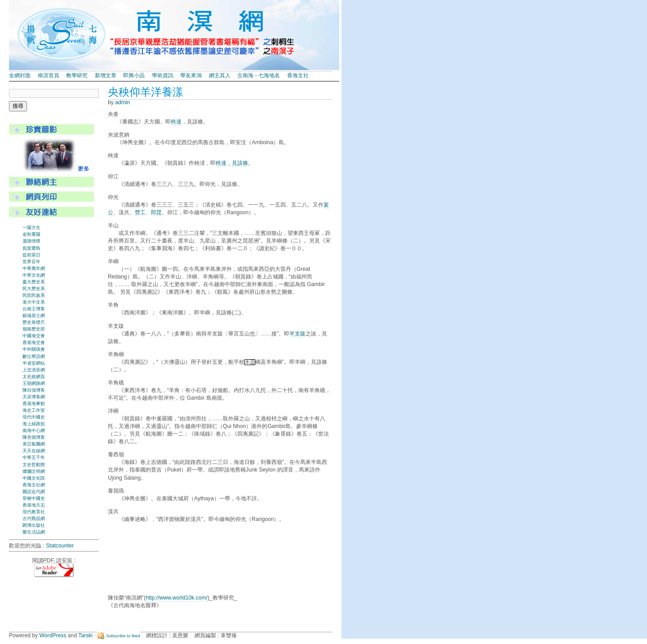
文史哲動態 (34, 465)
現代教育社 (34, 512)
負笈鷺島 (31, 248)
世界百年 (31, 262)
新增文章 (106, 75)
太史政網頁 (34, 377)
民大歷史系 (34, 289)
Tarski (85, 635)
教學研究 (77, 75)
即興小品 (134, 75)
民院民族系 (34, 295)
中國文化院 (34, 478)
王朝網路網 (34, 383)
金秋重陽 (31, 234)
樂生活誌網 (34, 532)
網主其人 (220, 75)
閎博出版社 (34, 525)
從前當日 (31, 255)
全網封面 (20, 75)
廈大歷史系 (34, 282)
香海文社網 (34, 485)
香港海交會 (34, 342)
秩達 (176, 122)
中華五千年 (34, 457)
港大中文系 (34, 302)
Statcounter (60, 546)
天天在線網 (34, 451)
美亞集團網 (34, 444)
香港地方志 (34, 505)
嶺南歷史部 (34, 329)
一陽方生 (31, 227)
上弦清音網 (34, 370)
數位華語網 (34, 356)
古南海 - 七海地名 (259, 75)
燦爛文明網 (34, 471)
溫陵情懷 (31, 241)
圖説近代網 (34, 492)
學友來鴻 (191, 75)
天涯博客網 (34, 397)
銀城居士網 (34, 315)
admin (122, 102)
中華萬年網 (34, 268)
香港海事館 (34, 404)
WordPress (53, 635)
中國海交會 (34, 336)
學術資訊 (163, 75)
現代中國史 (34, 417)
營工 (140, 212)
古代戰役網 (34, 518)
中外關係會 (34, 349)
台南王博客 (34, 309)
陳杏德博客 (34, 437)
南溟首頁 (49, 75)
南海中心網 (34, 430)
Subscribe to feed (123, 636)
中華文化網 (34, 275)
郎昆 (156, 212)
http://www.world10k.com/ (177, 598)
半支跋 (297, 334)
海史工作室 (34, 410)
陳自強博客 (34, 390)
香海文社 (298, 75)
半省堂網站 (34, 363)
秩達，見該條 (232, 163)
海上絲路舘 (34, 424)
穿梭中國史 (34, 498)
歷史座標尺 (34, 322)
